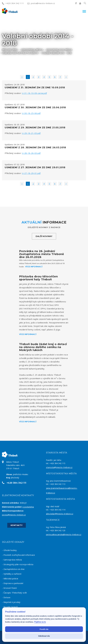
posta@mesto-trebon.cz (41, 3)
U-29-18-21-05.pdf (31, 133)
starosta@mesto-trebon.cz (59, 467)
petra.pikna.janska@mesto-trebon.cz (64, 534)
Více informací (34, 267)
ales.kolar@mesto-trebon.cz (60, 514)
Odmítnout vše (44, 636)
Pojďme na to (40, 622)
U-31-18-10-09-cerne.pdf (34, 93)
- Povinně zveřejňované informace (19, 555)
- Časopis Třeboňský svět (14, 593)
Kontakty (17, 525)
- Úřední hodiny (9, 550)
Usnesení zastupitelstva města (20, 53)
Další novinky (44, 236)
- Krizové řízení (9, 588)
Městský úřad (10, 50)
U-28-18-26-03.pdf (31, 153)
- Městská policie (10, 578)
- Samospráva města (12, 560)
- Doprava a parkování (13, 583)
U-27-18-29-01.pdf (31, 173)
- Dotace (6, 597)
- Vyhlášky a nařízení (12, 574)
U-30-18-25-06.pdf (31, 113)
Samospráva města (32, 50)
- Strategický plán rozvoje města (18, 564)
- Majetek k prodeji (11, 602)
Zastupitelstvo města (59, 50)
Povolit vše (44, 629)
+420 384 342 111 (13, 3)
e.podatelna (28, 507)
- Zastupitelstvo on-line (13, 569)
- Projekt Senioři (10, 607)
